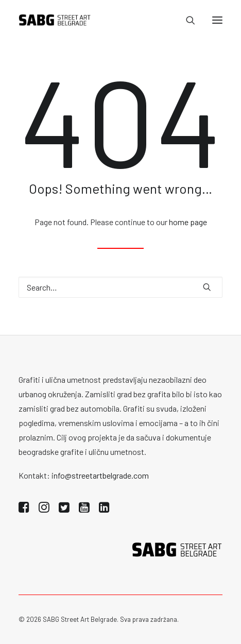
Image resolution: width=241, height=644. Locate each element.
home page (188, 222)
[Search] (186, 20)
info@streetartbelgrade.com (100, 475)
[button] (217, 20)
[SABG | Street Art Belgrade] (55, 20)
